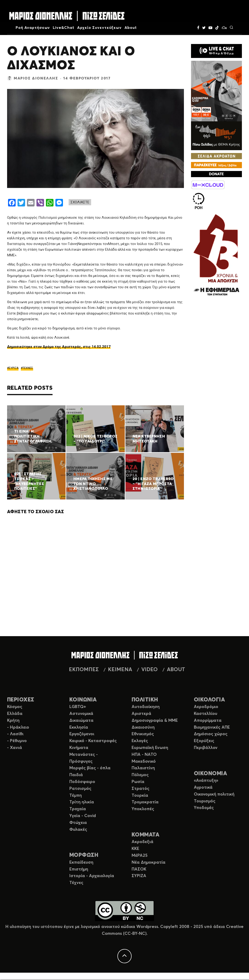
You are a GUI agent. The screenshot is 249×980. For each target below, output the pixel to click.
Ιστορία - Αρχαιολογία (92, 876)
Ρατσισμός (80, 789)
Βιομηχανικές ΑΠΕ (212, 727)
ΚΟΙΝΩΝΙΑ (83, 700)
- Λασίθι (15, 734)
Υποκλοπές (143, 809)
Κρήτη (13, 721)
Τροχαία (78, 809)
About (131, 28)
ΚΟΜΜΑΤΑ (145, 835)
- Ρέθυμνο (17, 741)
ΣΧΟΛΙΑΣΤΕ (80, 202)
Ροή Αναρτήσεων (33, 28)
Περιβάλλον (206, 748)
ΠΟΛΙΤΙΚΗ (145, 700)
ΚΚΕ (135, 849)
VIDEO (149, 670)
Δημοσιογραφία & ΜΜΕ (155, 721)
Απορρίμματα (208, 721)
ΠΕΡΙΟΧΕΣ (21, 700)
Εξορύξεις (204, 741)
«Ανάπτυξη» (206, 781)
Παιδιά (76, 775)
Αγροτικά (203, 787)
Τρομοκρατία (145, 802)
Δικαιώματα (81, 721)
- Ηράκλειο (18, 727)
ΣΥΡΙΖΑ (14, 368)
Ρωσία (138, 782)
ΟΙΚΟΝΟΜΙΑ (210, 774)
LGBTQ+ (78, 707)
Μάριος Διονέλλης (36, 78)
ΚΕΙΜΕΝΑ (120, 670)
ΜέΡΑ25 (140, 856)
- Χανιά (15, 748)
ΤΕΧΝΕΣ (28, 368)
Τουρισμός (205, 801)
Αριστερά (141, 714)
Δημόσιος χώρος (211, 734)
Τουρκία (140, 796)
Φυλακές (78, 830)
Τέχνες (76, 883)
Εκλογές (140, 741)
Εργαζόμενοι (82, 734)
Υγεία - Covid (83, 816)
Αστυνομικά (81, 714)
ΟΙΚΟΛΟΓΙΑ (209, 700)
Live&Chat (64, 28)
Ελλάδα (15, 714)
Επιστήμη (79, 869)
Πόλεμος (140, 775)
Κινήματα (79, 748)
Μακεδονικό (144, 761)
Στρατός (140, 789)
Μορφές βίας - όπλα (90, 768)
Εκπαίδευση (81, 862)
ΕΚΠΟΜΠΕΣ (84, 670)
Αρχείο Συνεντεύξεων (99, 28)
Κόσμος (15, 707)
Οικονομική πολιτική (214, 794)
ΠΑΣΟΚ (139, 869)
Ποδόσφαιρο (82, 782)
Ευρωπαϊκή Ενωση (150, 748)
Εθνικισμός (143, 734)
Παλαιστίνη (143, 768)
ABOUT (176, 670)
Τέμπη (76, 796)
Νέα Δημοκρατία (149, 862)
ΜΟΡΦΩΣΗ (84, 855)
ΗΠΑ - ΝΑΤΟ (144, 755)
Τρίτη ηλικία (82, 802)
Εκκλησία (79, 727)
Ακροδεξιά (142, 842)
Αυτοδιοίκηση (146, 707)
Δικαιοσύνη (143, 727)
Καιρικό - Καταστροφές (93, 741)
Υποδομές (204, 808)
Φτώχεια (78, 823)
